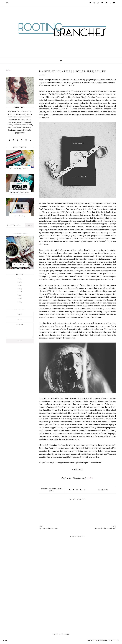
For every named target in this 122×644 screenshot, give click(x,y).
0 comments (103, 490)
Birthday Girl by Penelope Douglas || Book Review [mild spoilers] (20, 192)
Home (5, 641)
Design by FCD (113, 640)
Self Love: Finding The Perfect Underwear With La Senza (20, 168)
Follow (9, 71)
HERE (90, 478)
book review (46, 489)
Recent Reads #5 (20, 216)
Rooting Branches (100, 640)
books (54, 489)
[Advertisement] (78, 611)
